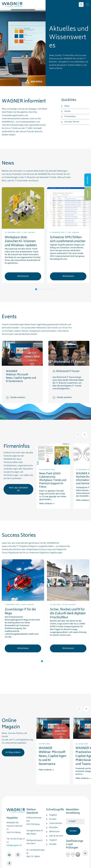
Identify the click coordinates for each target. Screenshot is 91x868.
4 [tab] (43, 289)
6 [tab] (48, 289)
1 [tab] (36, 289)
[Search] (81, 5)
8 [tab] (53, 289)
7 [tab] (50, 289)
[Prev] (78, 435)
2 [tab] (38, 289)
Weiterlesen (23, 276)
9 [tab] (55, 289)
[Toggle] (88, 5)
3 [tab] (41, 289)
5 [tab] (46, 289)
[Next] (85, 435)
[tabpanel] (23, 235)
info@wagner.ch (14, 845)
